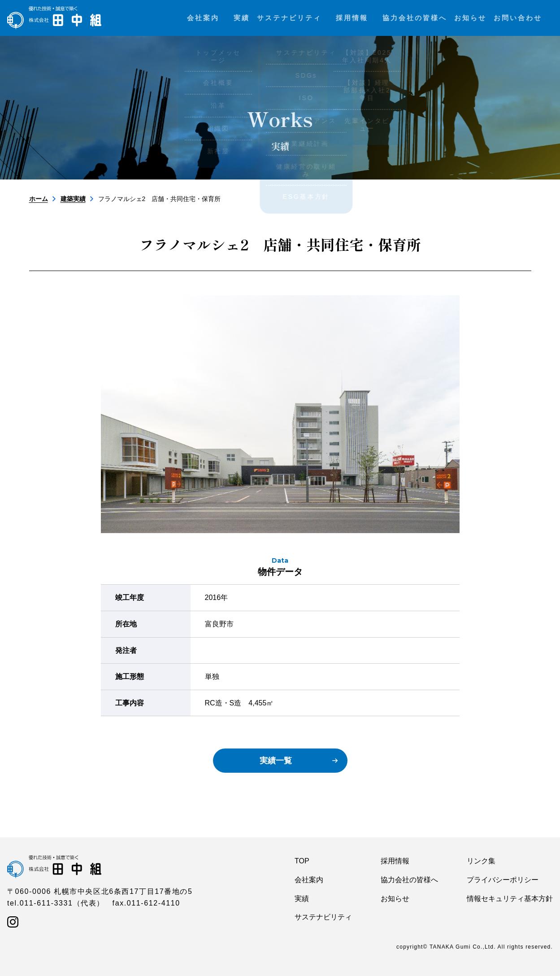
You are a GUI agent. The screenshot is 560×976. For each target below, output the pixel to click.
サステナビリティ (323, 917)
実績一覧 (276, 761)
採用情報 (395, 861)
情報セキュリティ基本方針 (510, 899)
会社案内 (309, 880)
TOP (302, 861)
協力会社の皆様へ (409, 880)
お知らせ (395, 899)
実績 (302, 899)
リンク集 (481, 861)
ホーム (39, 199)
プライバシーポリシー (503, 880)
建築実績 (73, 199)
